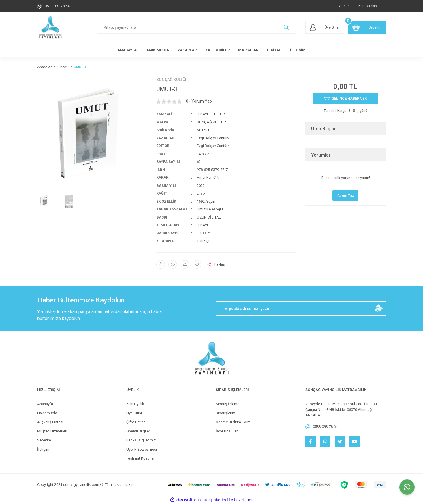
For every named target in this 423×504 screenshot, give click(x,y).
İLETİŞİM (298, 50)
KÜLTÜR (218, 114)
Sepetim (44, 440)
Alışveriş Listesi (50, 422)
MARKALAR (248, 50)
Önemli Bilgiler (138, 431)
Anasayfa (45, 404)
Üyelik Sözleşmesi (142, 449)
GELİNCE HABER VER (346, 98)
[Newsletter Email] (301, 309)
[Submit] (379, 309)
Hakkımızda (47, 413)
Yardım (344, 6)
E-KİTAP (274, 50)
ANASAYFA (127, 50)
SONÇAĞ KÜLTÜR (172, 80)
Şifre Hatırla (136, 422)
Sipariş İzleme (228, 404)
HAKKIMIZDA (157, 50)
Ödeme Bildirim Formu (234, 422)
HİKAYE (203, 114)
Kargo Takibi (368, 6)
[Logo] (50, 27)
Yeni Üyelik (135, 404)
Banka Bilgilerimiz (141, 440)
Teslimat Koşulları (141, 458)
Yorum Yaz (345, 195)
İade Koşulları (227, 431)
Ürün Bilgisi (323, 129)
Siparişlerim (225, 413)
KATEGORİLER (217, 50)
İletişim (43, 449)
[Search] (197, 27)
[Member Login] (325, 27)
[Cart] (367, 27)
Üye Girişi (134, 413)
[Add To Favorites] (197, 264)
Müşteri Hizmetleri (52, 431)
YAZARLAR (187, 50)
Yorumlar (321, 155)
